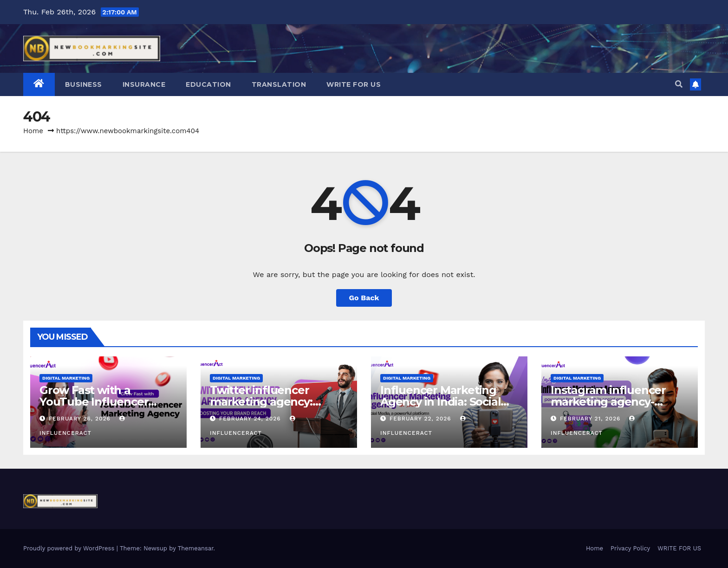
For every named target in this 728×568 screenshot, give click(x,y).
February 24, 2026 (251, 419)
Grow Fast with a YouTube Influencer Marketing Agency (94, 402)
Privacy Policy (630, 548)
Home (33, 131)
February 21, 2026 (591, 419)
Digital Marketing (66, 378)
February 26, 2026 (81, 419)
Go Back (364, 298)
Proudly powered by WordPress (70, 548)
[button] (679, 84)
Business (84, 84)
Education (208, 84)
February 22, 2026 (422, 419)
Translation (279, 84)
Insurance (144, 84)
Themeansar (196, 548)
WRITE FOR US (354, 84)
